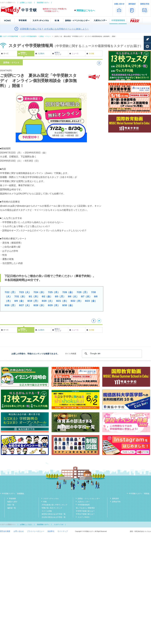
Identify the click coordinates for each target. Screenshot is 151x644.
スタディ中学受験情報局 (29, 36)
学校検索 (12, 499)
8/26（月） (11, 305)
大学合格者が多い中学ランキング (54, 505)
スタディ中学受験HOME (10, 36)
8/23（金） (91, 301)
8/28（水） (39, 305)
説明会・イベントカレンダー (89, 499)
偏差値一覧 (12, 508)
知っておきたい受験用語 (85, 508)
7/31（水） (20, 297)
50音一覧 (11, 505)
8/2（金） (47, 297)
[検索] (111, 354)
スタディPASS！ (84, 517)
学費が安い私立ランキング (52, 508)
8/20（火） (48, 301)
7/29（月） (83, 292)
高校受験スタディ (43, 3)
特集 (45, 502)
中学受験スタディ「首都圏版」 (14, 494)
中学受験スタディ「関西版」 (140, 494)
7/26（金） (68, 292)
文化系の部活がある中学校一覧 (54, 517)
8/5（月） (60, 297)
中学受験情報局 (84, 505)
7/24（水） (39, 292)
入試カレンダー (84, 502)
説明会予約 (116, 502)
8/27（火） (25, 305)
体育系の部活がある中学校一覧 (54, 514)
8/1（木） (34, 297)
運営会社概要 (5, 531)
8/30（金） (68, 305)
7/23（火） (25, 292)
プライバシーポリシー (36, 531)
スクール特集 (47, 511)
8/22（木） (77, 301)
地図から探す (12, 502)
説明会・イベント (45, 36)
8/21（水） (62, 301)
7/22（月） (11, 292)
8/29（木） (54, 305)
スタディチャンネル (51, 499)
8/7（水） (86, 297)
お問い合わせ (19, 531)
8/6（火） (73, 297)
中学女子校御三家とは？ (85, 514)
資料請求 (115, 499)
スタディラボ (59, 524)
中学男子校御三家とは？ (85, 511)
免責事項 (51, 531)
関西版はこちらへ (86, 10)
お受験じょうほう (26, 3)
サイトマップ (63, 531)
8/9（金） (20, 301)
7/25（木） (54, 292)
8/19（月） (33, 301)
